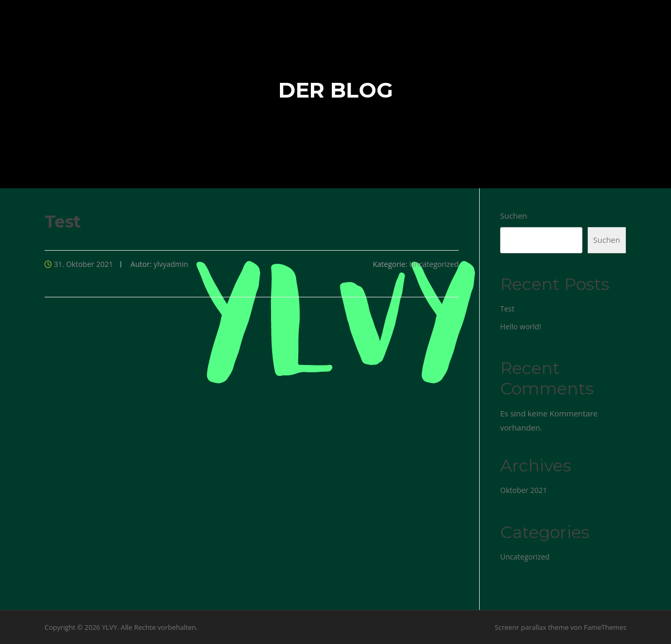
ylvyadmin (171, 264)
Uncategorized (434, 264)
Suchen (513, 216)
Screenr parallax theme (532, 627)
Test (507, 309)
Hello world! (521, 326)
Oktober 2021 (523, 490)
